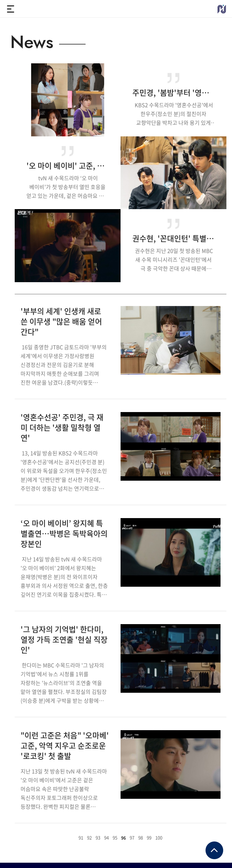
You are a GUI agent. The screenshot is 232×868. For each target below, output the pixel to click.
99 (149, 838)
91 (81, 838)
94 (106, 838)
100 (159, 838)
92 (89, 838)
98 (141, 838)
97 (132, 838)
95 (115, 838)
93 (98, 838)
